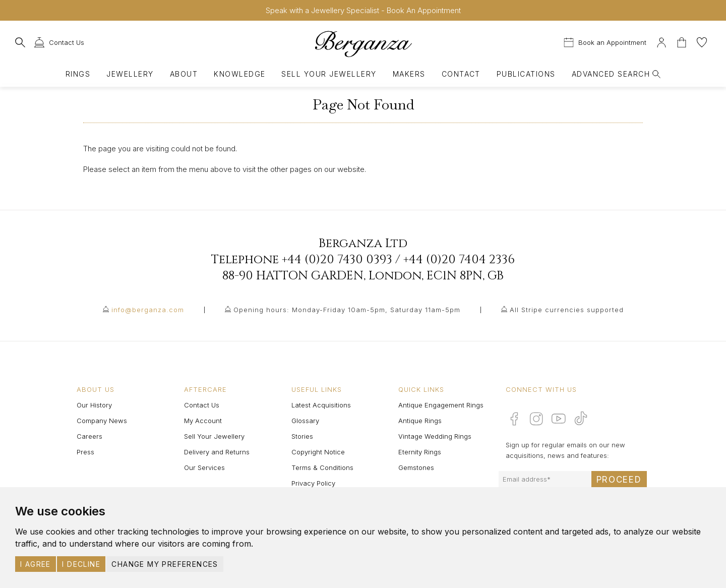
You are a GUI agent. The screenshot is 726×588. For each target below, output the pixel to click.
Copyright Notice (318, 452)
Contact (461, 74)
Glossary (305, 421)
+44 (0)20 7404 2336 (459, 260)
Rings (78, 74)
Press (85, 452)
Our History (94, 405)
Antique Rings (420, 421)
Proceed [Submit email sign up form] (619, 480)
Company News (102, 421)
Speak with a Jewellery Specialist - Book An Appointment (363, 10)
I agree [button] (36, 564)
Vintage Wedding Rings (435, 436)
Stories (302, 436)
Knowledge (239, 74)
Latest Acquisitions (321, 405)
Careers (89, 436)
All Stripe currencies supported (567, 310)
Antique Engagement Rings (441, 405)
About (184, 74)
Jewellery (130, 74)
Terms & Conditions (322, 467)
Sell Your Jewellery (329, 74)
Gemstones (416, 467)
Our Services (204, 467)
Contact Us (202, 405)
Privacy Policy (313, 483)
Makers (409, 74)
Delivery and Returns (217, 452)
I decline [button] (81, 564)
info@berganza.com (148, 310)
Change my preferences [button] (165, 564)
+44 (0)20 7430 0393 (337, 260)
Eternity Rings (420, 452)
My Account (203, 421)
